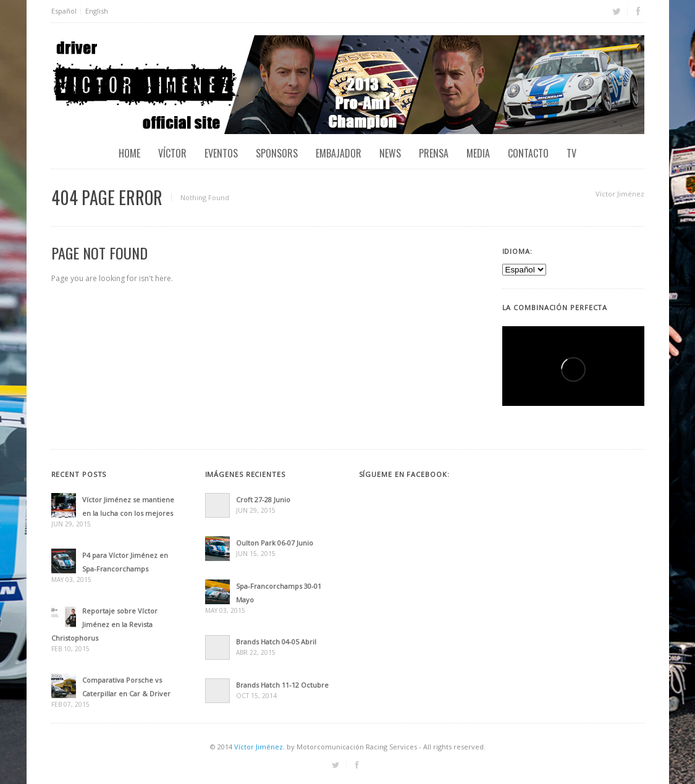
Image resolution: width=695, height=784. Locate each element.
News (390, 153)
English (97, 11)
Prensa (434, 153)
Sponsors (277, 153)
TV (571, 153)
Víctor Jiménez (620, 194)
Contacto (528, 153)
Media (478, 153)
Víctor (172, 153)
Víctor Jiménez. (259, 747)
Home (129, 153)
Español (64, 11)
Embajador (339, 153)
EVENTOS (221, 153)
